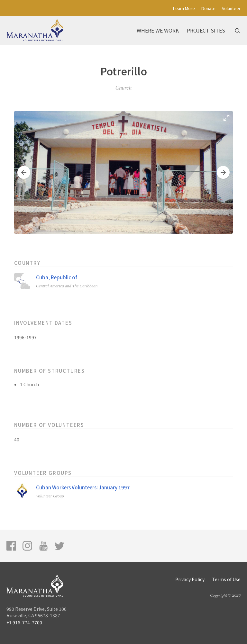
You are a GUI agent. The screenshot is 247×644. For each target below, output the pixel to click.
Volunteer (231, 8)
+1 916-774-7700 (24, 622)
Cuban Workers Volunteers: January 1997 (83, 487)
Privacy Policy (190, 579)
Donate (208, 8)
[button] (24, 172)
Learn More (184, 8)
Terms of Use (226, 579)
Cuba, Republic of (57, 277)
